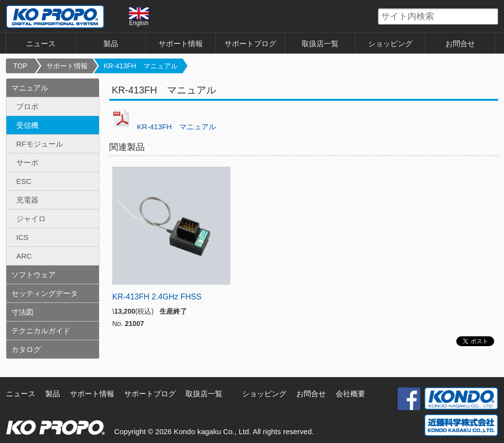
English (139, 17)
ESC (24, 181)
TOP (20, 66)
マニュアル (30, 88)
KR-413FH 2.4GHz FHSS (157, 297)
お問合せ (460, 44)
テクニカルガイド (41, 331)
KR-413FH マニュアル (141, 66)
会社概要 (350, 394)
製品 (111, 44)
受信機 (27, 125)
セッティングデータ (45, 293)
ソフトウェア (33, 275)
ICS (22, 237)
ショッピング (390, 44)
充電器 (27, 200)
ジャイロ (31, 219)
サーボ (27, 162)
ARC (24, 256)
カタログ (26, 349)
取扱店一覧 (320, 44)
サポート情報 (181, 44)
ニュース (41, 44)
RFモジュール (40, 144)
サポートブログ (250, 44)
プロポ (27, 106)
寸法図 (22, 312)
